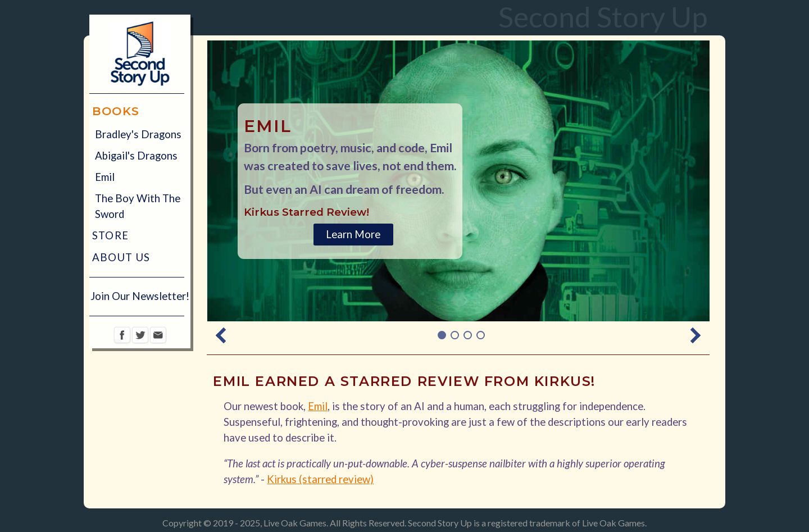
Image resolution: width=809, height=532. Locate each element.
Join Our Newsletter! (140, 296)
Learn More (353, 234)
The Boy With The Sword (138, 206)
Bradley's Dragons (138, 134)
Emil (105, 177)
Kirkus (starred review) (320, 479)
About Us (121, 257)
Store (111, 235)
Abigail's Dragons (136, 156)
